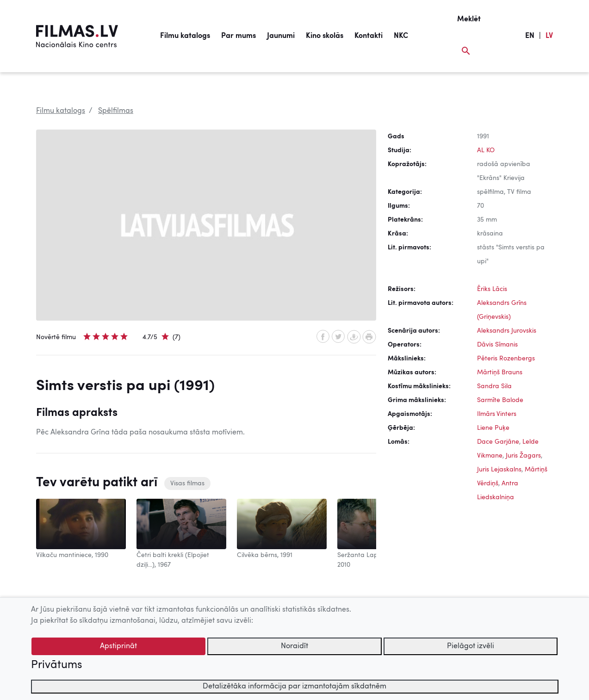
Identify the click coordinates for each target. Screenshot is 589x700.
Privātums (56, 665)
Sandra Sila (494, 386)
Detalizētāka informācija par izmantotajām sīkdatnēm (294, 687)
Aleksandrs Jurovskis (507, 331)
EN (530, 36)
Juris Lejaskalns (499, 470)
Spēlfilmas (116, 111)
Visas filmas (187, 483)
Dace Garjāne (498, 442)
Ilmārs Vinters (497, 414)
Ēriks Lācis (492, 289)
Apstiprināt (118, 646)
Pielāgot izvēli (471, 646)
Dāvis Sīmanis (497, 345)
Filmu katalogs (185, 36)
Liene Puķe (493, 428)
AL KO (486, 150)
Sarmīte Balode (500, 400)
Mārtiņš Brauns (500, 372)
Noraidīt (294, 646)
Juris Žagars (523, 456)
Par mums (239, 36)
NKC (401, 36)
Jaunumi (281, 36)
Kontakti (369, 36)
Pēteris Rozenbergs (506, 359)
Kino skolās (325, 36)
